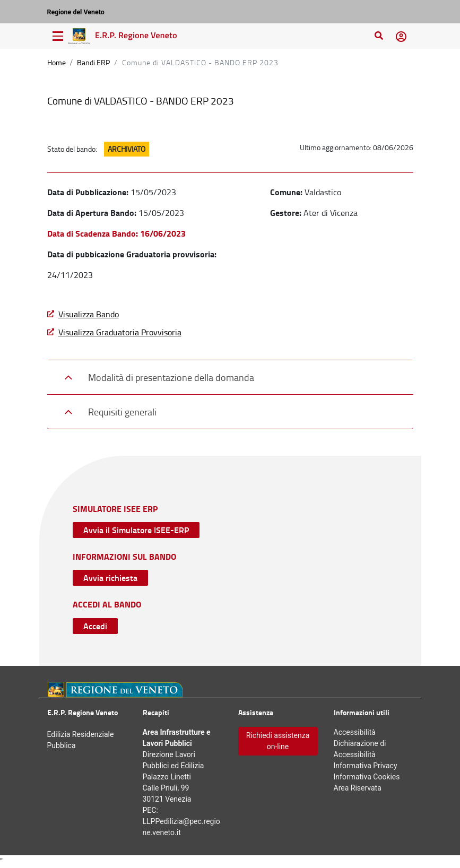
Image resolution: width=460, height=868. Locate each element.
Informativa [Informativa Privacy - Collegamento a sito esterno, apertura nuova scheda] (366, 766)
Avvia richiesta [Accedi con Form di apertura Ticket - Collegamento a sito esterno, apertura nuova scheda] (110, 578)
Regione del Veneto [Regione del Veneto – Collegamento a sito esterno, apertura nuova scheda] (76, 12)
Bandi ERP (93, 62)
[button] (401, 36)
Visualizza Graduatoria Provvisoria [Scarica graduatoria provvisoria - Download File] (120, 332)
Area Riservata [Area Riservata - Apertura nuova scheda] (358, 788)
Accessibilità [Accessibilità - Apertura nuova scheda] (355, 732)
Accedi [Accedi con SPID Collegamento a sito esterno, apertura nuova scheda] (95, 626)
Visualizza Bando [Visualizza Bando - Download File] (89, 314)
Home (57, 62)
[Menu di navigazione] (58, 36)
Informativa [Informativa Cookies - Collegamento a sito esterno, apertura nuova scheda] (367, 777)
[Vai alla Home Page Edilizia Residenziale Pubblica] (124, 36)
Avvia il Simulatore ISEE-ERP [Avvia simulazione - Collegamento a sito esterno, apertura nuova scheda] (136, 530)
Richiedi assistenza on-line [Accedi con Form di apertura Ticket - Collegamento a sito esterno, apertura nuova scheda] (278, 741)
